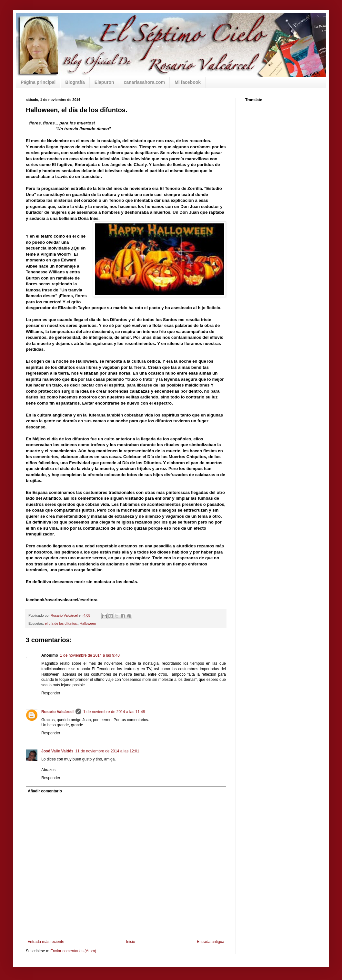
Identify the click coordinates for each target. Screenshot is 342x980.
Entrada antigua (211, 942)
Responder (51, 693)
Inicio (131, 942)
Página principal (38, 82)
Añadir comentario (45, 791)
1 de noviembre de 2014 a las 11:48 (114, 712)
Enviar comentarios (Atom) (73, 951)
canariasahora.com (145, 82)
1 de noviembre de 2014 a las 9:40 (90, 655)
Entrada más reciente (46, 942)
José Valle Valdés (57, 751)
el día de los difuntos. (61, 623)
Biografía (75, 82)
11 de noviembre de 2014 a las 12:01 (107, 751)
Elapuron (104, 82)
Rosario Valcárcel (57, 712)
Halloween (88, 623)
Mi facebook (188, 82)
